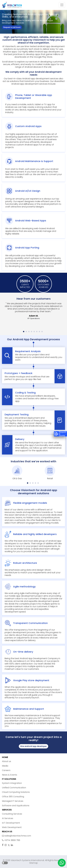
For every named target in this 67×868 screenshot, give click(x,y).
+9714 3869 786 (11, 840)
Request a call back (12, 27)
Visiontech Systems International (27, 860)
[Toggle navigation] (62, 5)
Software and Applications (16, 806)
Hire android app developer (33, 746)
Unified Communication (14, 788)
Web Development (12, 827)
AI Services (8, 818)
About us (7, 761)
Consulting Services (12, 814)
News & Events (10, 775)
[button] (24, 332)
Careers (6, 770)
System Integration (12, 783)
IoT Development (11, 823)
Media (5, 766)
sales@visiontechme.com (16, 836)
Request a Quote (60, 434)
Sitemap (34, 863)
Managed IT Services (13, 801)
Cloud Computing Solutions (16, 792)
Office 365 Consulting (13, 797)
